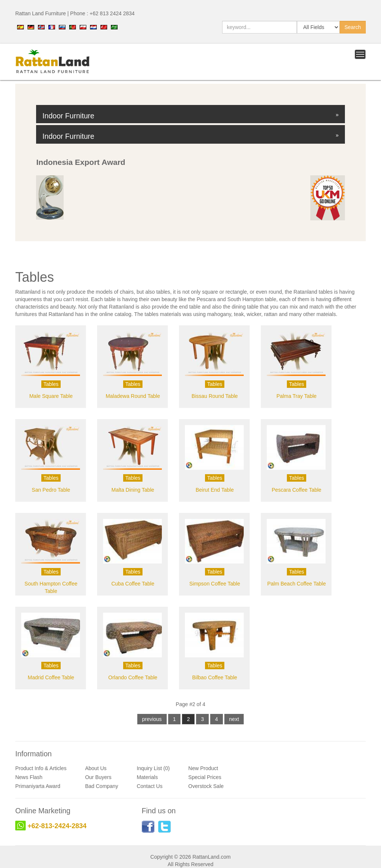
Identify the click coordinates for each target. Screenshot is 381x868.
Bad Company (102, 786)
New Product (203, 768)
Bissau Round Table (215, 396)
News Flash (29, 777)
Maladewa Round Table (133, 396)
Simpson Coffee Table (215, 584)
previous (152, 719)
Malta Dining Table (133, 490)
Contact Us (149, 786)
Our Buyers (98, 777)
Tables (51, 384)
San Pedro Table (51, 490)
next (234, 719)
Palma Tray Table (297, 396)
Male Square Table (51, 396)
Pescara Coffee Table (296, 490)
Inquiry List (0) (153, 768)
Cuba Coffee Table (133, 584)
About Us (96, 768)
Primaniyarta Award (38, 786)
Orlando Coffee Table (133, 677)
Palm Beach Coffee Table (296, 584)
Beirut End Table (215, 490)
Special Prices (205, 777)
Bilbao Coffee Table (214, 677)
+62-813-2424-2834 (57, 826)
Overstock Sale (206, 786)
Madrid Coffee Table (51, 677)
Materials (147, 777)
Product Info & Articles (41, 768)
